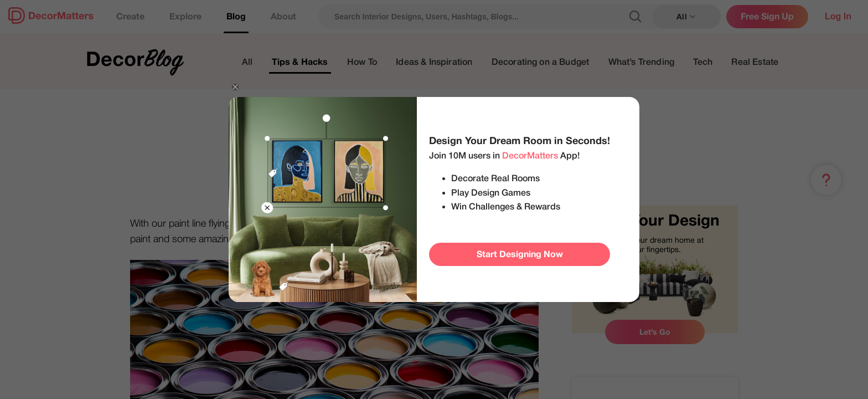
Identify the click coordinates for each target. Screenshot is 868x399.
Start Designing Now (520, 254)
